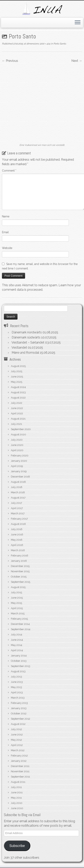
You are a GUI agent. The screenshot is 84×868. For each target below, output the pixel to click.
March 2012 (18, 698)
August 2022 (18, 346)
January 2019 (19, 419)
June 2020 (17, 393)
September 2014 (21, 577)
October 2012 (19, 661)
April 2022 (17, 361)
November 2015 (20, 519)
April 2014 (17, 598)
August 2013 (18, 619)
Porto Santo (59, 44)
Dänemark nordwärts (27, 280)
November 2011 (20, 719)
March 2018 (18, 440)
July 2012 (16, 677)
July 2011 (16, 735)
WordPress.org (43, 845)
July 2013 (16, 625)
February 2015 (19, 567)
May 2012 (16, 688)
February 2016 (20, 504)
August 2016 (18, 472)
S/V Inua (18, 864)
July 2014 (17, 582)
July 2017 (16, 451)
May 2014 (17, 593)
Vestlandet (19, 295)
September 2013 (21, 614)
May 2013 (16, 635)
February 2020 (20, 403)
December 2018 (20, 425)
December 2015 (20, 514)
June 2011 (17, 740)
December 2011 (20, 714)
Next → (77, 61)
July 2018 (17, 435)
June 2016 (17, 482)
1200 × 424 (45, 44)
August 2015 (18, 535)
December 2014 (20, 572)
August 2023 (18, 340)
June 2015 (17, 546)
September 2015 (21, 530)
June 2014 (17, 588)
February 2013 (19, 651)
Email (5, 180)
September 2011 (20, 725)
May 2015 (16, 551)
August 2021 (18, 367)
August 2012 (18, 672)
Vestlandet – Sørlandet (28, 290)
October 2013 (19, 609)
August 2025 (18, 314)
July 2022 (17, 351)
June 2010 (17, 756)
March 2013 (18, 646)
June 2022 (17, 356)
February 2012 (19, 704)
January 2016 (19, 509)
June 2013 (17, 630)
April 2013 (17, 640)
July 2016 (17, 477)
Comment (9, 119)
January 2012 (19, 709)
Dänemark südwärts (26, 285)
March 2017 (18, 461)
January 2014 (19, 604)
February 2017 (19, 467)
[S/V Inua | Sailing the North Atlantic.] (42, 9)
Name (6, 164)
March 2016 (18, 498)
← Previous (10, 61)
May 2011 (16, 746)
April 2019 (17, 414)
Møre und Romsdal (25, 301)
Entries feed (43, 836)
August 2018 (18, 430)
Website (7, 196)
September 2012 (21, 667)
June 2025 (17, 325)
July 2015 (16, 540)
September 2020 (21, 377)
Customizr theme (69, 864)
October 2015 (19, 525)
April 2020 (17, 398)
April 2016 (17, 493)
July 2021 (16, 372)
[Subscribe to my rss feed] (6, 858)
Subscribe (17, 794)
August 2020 (18, 382)
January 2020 (19, 409)
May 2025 (17, 330)
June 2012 (17, 682)
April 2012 (17, 693)
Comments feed (43, 840)
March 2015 (18, 561)
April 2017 (17, 456)
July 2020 (17, 388)
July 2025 (17, 319)
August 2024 (18, 335)
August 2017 (18, 446)
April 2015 (17, 556)
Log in (43, 831)
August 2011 (18, 730)
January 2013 (19, 656)
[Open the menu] (78, 23)
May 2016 (17, 488)
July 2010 (17, 751)
